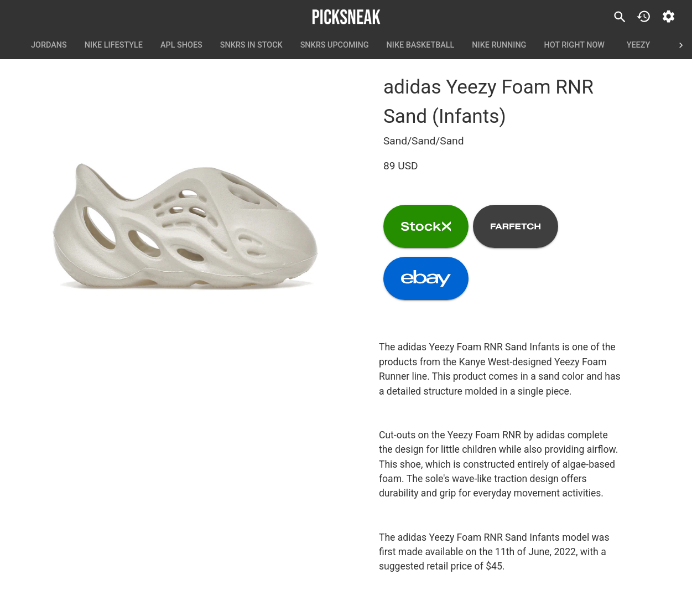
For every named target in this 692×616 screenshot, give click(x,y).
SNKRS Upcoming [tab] (335, 45)
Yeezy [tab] (638, 45)
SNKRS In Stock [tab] (251, 45)
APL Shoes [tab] (181, 45)
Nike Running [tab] (499, 45)
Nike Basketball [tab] (421, 45)
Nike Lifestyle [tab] (114, 45)
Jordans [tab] (49, 45)
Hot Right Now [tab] (574, 45)
